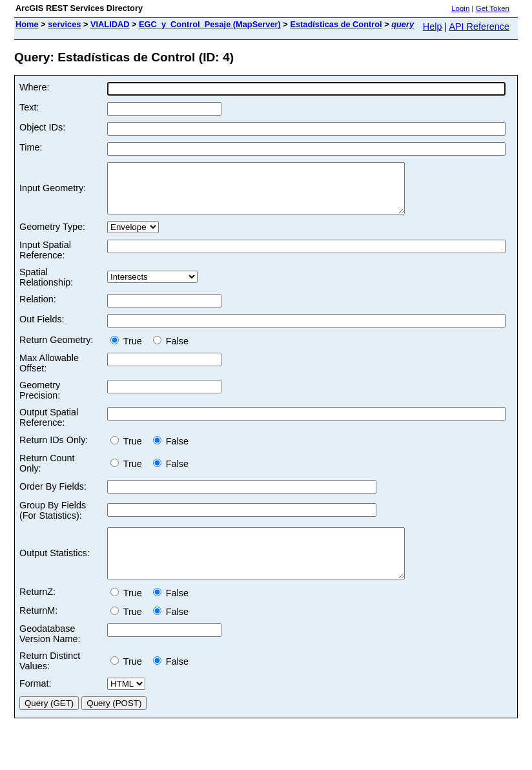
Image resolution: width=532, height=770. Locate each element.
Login (460, 8)
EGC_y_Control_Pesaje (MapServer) (210, 24)
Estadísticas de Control (336, 24)
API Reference (479, 26)
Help (433, 26)
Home (27, 24)
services (64, 24)
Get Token (493, 8)
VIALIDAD (110, 24)
